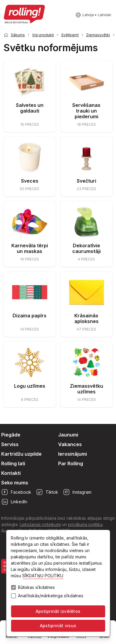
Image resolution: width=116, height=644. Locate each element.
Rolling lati (13, 463)
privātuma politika (85, 524)
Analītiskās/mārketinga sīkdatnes (51, 596)
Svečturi (86, 181)
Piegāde (11, 435)
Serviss (10, 444)
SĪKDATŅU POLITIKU (43, 576)
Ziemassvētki (98, 35)
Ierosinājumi (73, 454)
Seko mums (15, 483)
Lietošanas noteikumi (40, 524)
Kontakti (11, 473)
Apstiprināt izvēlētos (58, 611)
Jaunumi (68, 435)
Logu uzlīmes (30, 386)
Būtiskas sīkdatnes (36, 587)
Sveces (30, 181)
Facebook (16, 492)
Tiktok (47, 492)
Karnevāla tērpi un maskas (30, 248)
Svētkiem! (70, 35)
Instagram (77, 492)
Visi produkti (43, 35)
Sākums (18, 35)
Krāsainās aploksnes (86, 318)
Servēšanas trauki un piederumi (86, 111)
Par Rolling (71, 463)
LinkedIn (14, 502)
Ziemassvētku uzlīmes (86, 389)
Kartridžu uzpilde (21, 454)
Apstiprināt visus (58, 626)
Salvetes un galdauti (30, 108)
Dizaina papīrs (30, 316)
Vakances (70, 444)
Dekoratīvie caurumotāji (86, 248)
